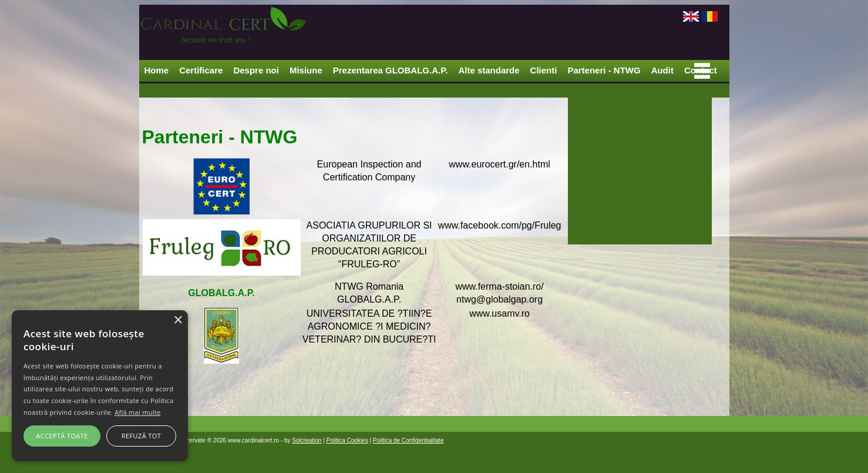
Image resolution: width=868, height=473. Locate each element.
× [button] (178, 321)
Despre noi (256, 70)
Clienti (544, 70)
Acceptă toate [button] (62, 436)
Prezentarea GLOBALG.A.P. (391, 70)
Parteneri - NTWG (604, 70)
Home (157, 70)
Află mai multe (137, 412)
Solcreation (307, 440)
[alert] (100, 386)
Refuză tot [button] (141, 436)
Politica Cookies (347, 440)
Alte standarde (489, 70)
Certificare (201, 70)
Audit (662, 70)
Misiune (306, 70)
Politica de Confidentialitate (408, 440)
